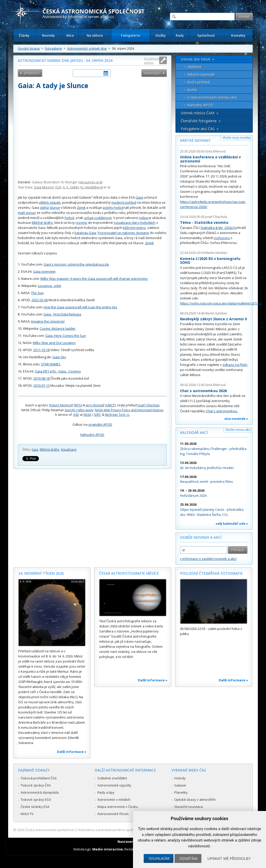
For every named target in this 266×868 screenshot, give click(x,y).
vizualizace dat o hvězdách (135, 223)
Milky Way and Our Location (54, 343)
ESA (58, 187)
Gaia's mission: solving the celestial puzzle (76, 264)
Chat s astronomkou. (222, 411)
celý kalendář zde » (232, 523)
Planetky (181, 792)
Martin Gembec (216, 253)
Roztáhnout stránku (152, 60)
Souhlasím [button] (159, 858)
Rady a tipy (106, 792)
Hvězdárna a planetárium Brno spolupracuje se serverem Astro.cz (129, 830)
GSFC (98, 415)
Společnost (206, 35)
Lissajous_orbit (49, 286)
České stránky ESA (35, 807)
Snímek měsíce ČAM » (199, 113)
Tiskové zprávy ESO (36, 800)
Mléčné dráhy (42, 223)
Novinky (48, 35)
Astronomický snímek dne (87, 48)
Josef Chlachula (149, 405)
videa (143, 218)
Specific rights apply (79, 410)
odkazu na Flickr (235, 365)
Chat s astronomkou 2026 (203, 391)
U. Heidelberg (92, 187)
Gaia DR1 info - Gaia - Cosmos (58, 371)
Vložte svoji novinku (237, 138)
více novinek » (236, 419)
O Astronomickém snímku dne (212, 97)
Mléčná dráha (49, 450)
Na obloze (95, 35)
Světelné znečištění (112, 778)
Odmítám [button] (188, 858)
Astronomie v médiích (114, 800)
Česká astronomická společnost (50, 830)
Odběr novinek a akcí (201, 537)
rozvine (81, 223)
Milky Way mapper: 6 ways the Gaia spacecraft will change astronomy (94, 279)
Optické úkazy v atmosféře (195, 800)
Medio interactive (108, 849)
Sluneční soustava (188, 807)
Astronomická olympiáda (40, 792)
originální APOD (100, 424)
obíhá (44, 208)
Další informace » (72, 752)
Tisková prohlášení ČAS (39, 778)
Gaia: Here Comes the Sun (66, 336)
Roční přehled (198, 82)
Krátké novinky (195, 140)
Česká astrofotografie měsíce (129, 573)
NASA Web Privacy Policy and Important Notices (129, 410)
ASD (76, 415)
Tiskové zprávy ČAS (36, 785)
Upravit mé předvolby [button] (229, 858)
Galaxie (180, 785)
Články (24, 35)
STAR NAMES (51, 364)
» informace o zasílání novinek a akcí (208, 559)
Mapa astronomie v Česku (118, 807)
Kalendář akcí (194, 432)
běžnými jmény (134, 228)
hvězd (69, 218)
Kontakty (238, 35)
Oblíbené (194, 67)
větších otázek (50, 202)
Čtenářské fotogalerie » (201, 121)
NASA (87, 415)
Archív (192, 90)
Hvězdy (180, 778)
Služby (161, 35)
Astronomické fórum (113, 814)
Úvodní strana (29, 48)
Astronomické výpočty (114, 785)
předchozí (32, 73)
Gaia (139, 197)
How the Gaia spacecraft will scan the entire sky (80, 307)
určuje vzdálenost (98, 218)
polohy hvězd (113, 208)
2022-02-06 (40, 300)
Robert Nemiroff (61, 405)
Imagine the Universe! (48, 321)
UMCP (110, 405)
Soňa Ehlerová (215, 151)
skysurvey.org (90, 182)
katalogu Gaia (85, 233)
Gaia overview (44, 271)
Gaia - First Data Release (62, 314)
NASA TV (27, 814)
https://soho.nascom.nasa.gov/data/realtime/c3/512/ (221, 303)
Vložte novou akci (238, 430)
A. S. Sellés (71, 187)
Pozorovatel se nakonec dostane (123, 233)
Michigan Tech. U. (117, 415)
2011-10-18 (41, 350)
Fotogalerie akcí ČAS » (200, 129)
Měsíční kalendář (201, 74)
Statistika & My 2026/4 (218, 228)
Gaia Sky (59, 357)
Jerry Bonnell (95, 405)
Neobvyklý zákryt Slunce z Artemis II (213, 319)
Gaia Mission (44, 187)
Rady (180, 35)
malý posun (27, 213)
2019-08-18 (41, 378)
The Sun (37, 293)
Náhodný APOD (92, 435)
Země (81, 208)
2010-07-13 (41, 385)
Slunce (55, 208)
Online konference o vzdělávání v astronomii (210, 159)
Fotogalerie (131, 35)
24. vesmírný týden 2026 (41, 573)
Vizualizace (69, 450)
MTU (78, 405)
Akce (70, 35)
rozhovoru (222, 238)
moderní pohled (124, 202)
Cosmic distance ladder (58, 328)
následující (152, 73)
